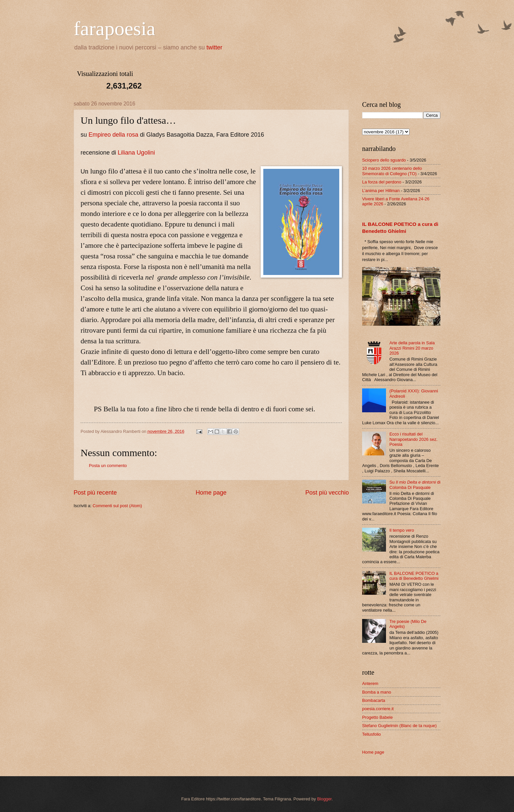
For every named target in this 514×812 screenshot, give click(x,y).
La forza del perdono (382, 182)
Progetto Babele (377, 717)
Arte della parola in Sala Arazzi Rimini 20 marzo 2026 (412, 348)
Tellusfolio (372, 734)
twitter (215, 47)
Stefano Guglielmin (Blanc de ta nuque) (399, 726)
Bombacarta (374, 700)
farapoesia (115, 29)
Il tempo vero (402, 530)
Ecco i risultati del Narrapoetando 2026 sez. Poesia (413, 439)
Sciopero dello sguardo (384, 160)
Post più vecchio (327, 493)
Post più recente (95, 493)
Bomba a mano (377, 692)
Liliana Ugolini (136, 153)
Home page (211, 493)
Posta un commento (108, 466)
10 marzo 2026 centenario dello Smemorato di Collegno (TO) (392, 171)
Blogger (324, 799)
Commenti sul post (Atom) (117, 506)
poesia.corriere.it (378, 709)
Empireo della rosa (113, 135)
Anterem (370, 683)
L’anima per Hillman (381, 191)
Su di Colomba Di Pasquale (415, 485)
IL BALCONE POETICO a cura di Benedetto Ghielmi (414, 576)
